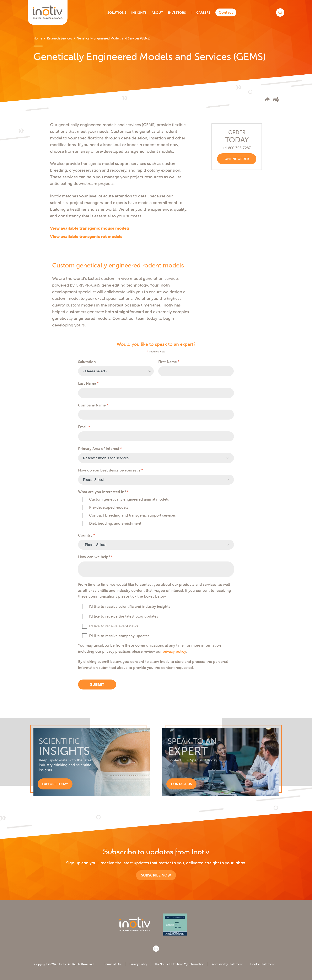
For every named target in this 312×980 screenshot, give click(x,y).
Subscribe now (156, 875)
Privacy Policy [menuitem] (138, 964)
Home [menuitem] (38, 38)
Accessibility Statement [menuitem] (227, 964)
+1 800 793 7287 (237, 148)
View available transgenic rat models (86, 236)
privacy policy (174, 651)
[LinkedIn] (156, 949)
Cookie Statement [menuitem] (262, 964)
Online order (237, 159)
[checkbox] (156, 512)
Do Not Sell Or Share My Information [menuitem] (180, 964)
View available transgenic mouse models (90, 228)
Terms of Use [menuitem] (113, 964)
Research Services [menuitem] (60, 38)
